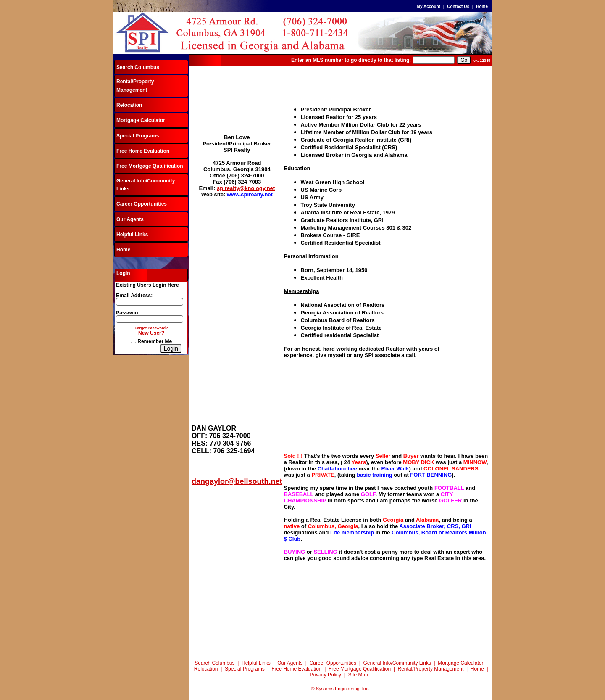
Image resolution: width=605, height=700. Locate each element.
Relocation (129, 105)
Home (482, 7)
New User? (151, 333)
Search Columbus (138, 67)
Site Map (358, 675)
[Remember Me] (133, 340)
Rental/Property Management (431, 669)
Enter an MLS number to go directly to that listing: (351, 60)
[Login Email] (150, 302)
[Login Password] (150, 319)
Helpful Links (132, 235)
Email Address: (134, 296)
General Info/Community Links (397, 663)
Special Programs (138, 136)
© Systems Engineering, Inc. (341, 689)
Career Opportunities (142, 204)
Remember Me (151, 341)
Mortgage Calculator (141, 120)
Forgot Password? (151, 328)
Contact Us (458, 7)
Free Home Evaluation (143, 151)
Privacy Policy (325, 675)
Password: (129, 313)
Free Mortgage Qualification (150, 166)
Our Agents (130, 219)
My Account (429, 7)
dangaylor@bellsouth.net (237, 481)
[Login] (171, 349)
